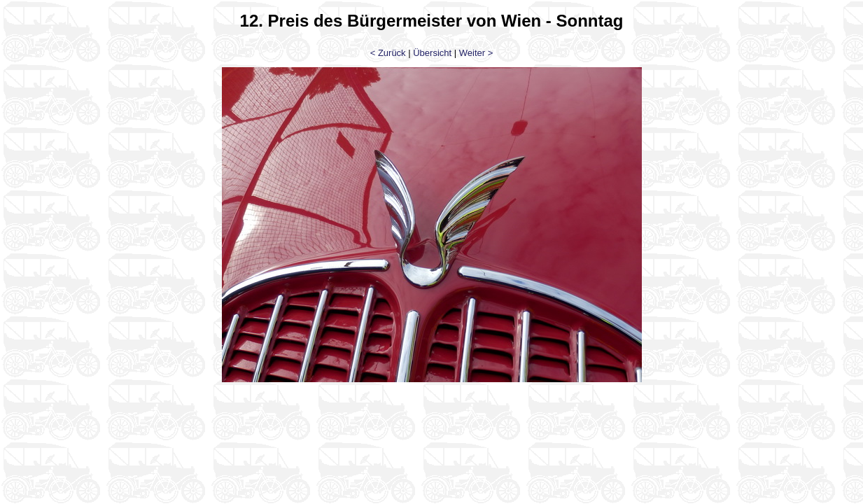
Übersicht (432, 53)
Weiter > (476, 53)
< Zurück (388, 53)
